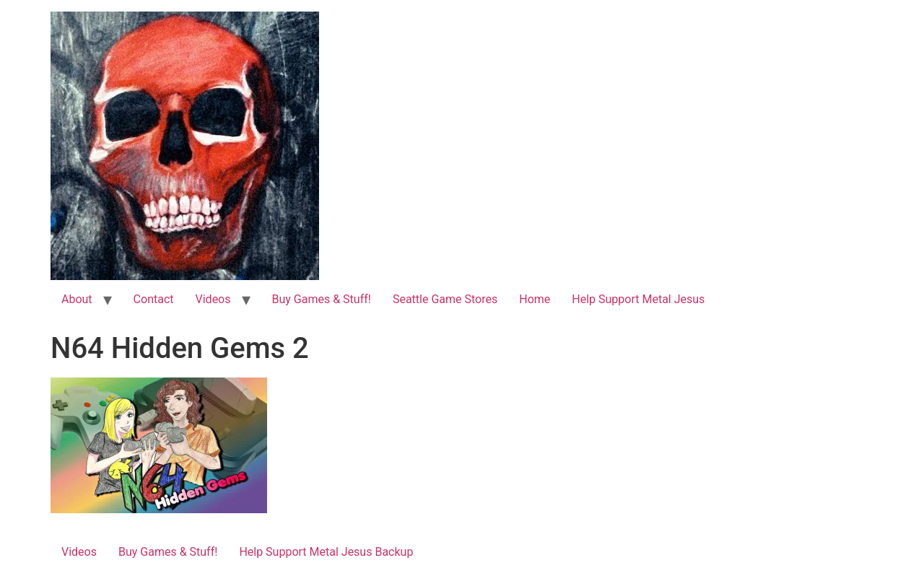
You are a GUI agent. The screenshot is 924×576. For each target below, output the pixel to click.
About (77, 299)
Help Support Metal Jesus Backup (326, 552)
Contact (154, 299)
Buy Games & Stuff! (322, 299)
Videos (213, 299)
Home (535, 299)
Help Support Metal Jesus (638, 299)
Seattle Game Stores (445, 299)
